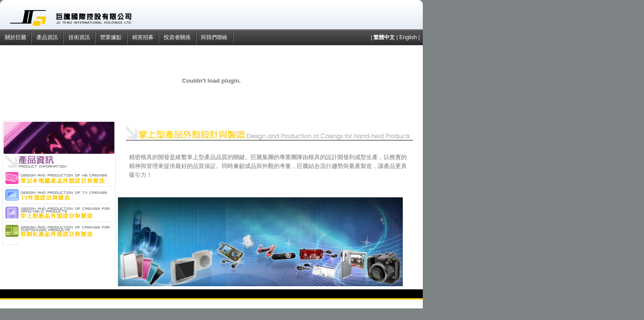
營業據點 (111, 37)
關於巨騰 (16, 37)
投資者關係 (178, 37)
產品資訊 (48, 37)
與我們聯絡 (215, 37)
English (408, 37)
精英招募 (144, 37)
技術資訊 (80, 37)
